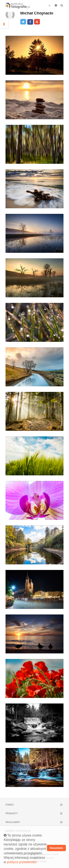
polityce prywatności (22, 862)
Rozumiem (56, 848)
